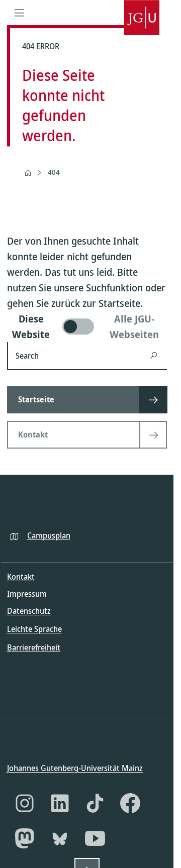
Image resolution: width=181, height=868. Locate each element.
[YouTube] (95, 838)
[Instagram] (25, 803)
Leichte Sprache (34, 629)
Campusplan (49, 535)
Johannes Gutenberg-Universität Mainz (75, 768)
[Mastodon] (25, 838)
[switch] (87, 327)
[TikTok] (95, 803)
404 (54, 172)
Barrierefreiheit (34, 647)
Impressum (27, 594)
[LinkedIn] (60, 803)
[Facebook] (130, 803)
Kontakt (21, 577)
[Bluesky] (60, 838)
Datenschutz (29, 611)
